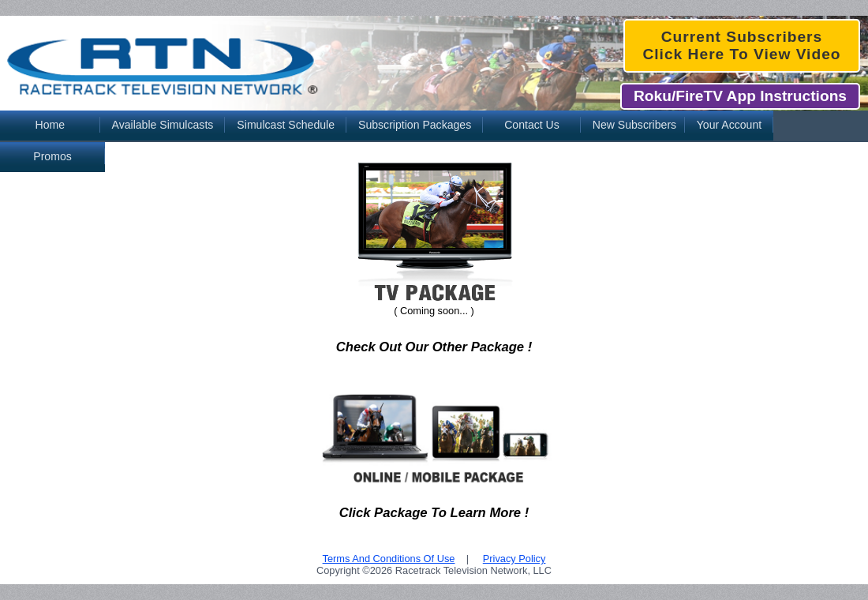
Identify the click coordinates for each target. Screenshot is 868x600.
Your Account (729, 125)
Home (50, 125)
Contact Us (532, 125)
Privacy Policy (514, 559)
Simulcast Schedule (286, 125)
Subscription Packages (415, 125)
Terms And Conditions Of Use (389, 559)
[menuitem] (50, 126)
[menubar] (434, 126)
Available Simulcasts (163, 125)
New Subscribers (634, 125)
